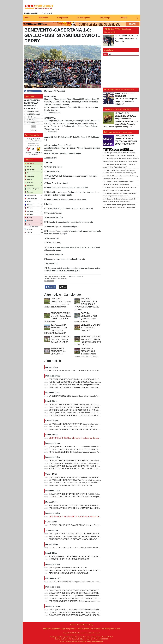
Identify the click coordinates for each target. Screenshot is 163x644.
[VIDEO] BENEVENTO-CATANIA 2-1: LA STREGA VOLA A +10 (74, 415)
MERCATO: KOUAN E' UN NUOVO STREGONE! (69, 559)
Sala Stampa (109, 90)
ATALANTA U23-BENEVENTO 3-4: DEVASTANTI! (58, 351)
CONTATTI (105, 629)
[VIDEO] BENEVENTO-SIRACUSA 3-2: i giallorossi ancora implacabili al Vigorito (81, 601)
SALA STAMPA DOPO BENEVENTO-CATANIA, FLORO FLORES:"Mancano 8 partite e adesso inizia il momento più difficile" (99, 427)
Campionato (54, 276)
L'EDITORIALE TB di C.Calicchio (117, 29)
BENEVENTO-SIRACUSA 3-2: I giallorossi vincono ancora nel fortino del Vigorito (81, 596)
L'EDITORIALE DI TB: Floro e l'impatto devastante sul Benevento (75, 438)
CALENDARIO (96, 629)
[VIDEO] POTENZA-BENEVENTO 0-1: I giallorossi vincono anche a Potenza (80, 447)
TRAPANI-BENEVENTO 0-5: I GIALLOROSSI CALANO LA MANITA (61, 339)
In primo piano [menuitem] (84, 18)
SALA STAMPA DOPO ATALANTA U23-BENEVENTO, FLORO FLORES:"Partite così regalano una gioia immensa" (95, 570)
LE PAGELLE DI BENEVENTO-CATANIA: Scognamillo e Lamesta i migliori (79, 424)
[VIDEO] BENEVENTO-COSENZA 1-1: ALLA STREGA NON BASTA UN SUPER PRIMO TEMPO (88, 379)
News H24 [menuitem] (43, 18)
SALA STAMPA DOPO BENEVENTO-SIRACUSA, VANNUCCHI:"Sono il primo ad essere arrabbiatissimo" (91, 590)
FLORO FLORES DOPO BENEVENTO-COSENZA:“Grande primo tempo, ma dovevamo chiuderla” (89, 382)
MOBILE (113, 629)
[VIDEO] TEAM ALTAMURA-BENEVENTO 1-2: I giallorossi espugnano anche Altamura (84, 463)
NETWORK (47, 629)
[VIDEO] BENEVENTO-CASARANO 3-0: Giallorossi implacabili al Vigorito (79, 610)
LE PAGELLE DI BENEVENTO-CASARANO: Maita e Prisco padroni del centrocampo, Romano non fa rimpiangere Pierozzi (98, 612)
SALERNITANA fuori (33, 114)
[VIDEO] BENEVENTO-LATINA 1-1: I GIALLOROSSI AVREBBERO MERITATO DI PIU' (84, 477)
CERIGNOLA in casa (33, 123)
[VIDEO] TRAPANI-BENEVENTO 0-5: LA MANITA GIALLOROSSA (76, 508)
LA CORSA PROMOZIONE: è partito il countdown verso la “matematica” (78, 396)
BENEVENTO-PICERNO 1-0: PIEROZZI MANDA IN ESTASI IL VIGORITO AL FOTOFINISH (86, 539)
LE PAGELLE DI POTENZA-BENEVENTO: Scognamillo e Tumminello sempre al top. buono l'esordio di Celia (93, 449)
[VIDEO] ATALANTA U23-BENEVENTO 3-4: (67, 568)
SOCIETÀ (73, 629)
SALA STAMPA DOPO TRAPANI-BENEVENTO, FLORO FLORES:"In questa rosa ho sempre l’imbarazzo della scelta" (96, 494)
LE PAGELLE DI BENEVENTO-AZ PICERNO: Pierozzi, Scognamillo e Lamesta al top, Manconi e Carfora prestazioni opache (99, 525)
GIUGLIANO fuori (32, 120)
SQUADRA (65, 629)
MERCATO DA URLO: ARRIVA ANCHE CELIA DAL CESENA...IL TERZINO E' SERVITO (84, 556)
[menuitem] (137, 18)
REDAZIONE (56, 629)
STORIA (87, 629)
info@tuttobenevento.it (95, 641)
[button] (34, 126)
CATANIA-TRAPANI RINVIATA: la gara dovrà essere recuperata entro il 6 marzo (81, 582)
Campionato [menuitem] (63, 18)
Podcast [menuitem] (123, 18)
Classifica (29, 160)
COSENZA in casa (33, 111)
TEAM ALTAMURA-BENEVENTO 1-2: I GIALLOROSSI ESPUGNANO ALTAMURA (82, 469)
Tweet (63, 287)
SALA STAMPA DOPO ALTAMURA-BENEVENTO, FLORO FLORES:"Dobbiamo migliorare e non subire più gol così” (96, 466)
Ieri (110, 54)
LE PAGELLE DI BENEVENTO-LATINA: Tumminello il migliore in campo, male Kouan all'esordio (88, 480)
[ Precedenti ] (33, 155)
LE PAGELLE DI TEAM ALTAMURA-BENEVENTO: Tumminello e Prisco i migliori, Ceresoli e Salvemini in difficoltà (95, 461)
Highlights (108, 132)
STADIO (80, 629)
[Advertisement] (121, 72)
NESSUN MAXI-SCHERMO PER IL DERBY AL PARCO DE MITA (75, 371)
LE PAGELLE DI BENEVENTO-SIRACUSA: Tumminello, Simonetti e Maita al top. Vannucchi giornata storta (92, 598)
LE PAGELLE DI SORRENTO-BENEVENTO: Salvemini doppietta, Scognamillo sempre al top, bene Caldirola (93, 405)
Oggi (105, 54)
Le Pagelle (108, 109)
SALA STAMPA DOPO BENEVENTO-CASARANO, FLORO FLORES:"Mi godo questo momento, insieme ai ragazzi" (96, 615)
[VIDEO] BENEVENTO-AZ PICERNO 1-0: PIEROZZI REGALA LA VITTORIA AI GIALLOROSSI (87, 534)
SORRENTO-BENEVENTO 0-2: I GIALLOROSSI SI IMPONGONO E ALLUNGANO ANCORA (87, 304)
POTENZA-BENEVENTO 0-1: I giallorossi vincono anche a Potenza (76, 452)
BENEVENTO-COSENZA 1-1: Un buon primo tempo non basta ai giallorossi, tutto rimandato (86, 387)
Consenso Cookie (76, 625)
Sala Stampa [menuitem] (105, 18)
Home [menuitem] (27, 18)
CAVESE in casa (32, 117)
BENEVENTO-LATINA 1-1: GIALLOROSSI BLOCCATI (91, 328)
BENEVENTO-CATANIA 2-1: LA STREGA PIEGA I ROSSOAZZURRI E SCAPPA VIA (83, 429)
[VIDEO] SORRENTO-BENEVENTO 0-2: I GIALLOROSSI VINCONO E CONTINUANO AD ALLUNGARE (91, 413)
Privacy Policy (88, 625)
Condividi (50, 287)
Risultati (34, 130)
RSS (118, 629)
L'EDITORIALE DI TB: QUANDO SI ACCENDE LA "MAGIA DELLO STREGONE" (81, 517)
